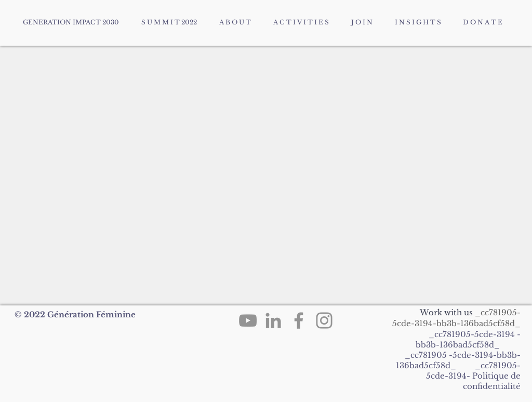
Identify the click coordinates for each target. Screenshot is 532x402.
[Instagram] (324, 320)
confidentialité (492, 386)
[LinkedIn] (273, 320)
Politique (490, 376)
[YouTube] (248, 320)
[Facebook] (299, 320)
